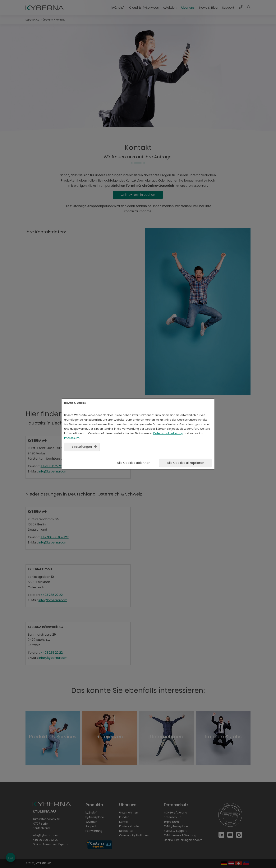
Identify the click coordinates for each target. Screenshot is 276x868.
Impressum (72, 438)
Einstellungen (82, 447)
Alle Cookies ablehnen (134, 463)
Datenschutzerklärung (168, 433)
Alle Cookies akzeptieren (186, 463)
